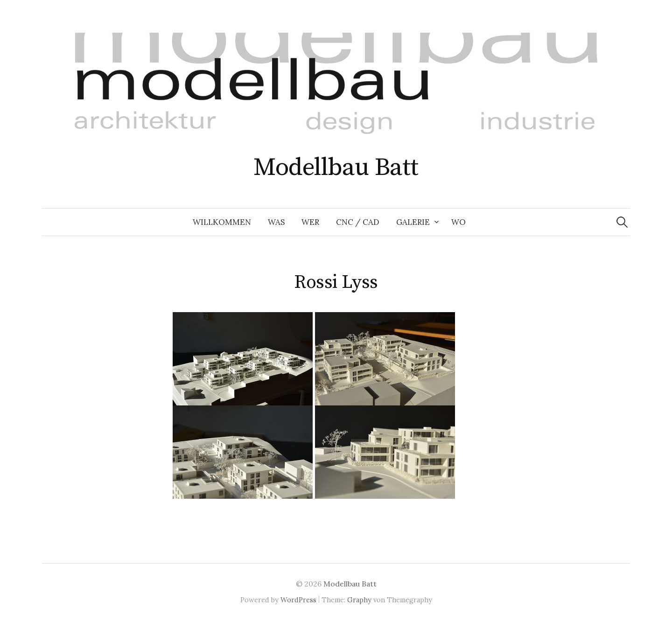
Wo (458, 222)
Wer (310, 222)
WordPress (298, 600)
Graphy (359, 600)
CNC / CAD (358, 222)
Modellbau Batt (336, 167)
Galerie (413, 222)
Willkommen (222, 222)
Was (276, 222)
